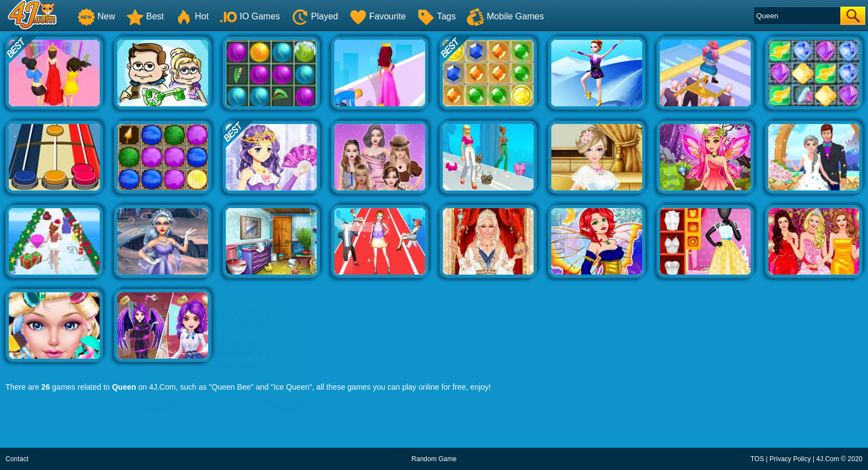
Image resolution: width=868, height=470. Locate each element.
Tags (436, 16)
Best (145, 16)
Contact (17, 459)
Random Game (434, 459)
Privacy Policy (790, 459)
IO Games (250, 16)
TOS (757, 459)
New (96, 16)
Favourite (378, 16)
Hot (192, 16)
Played (315, 16)
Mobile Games (505, 16)
